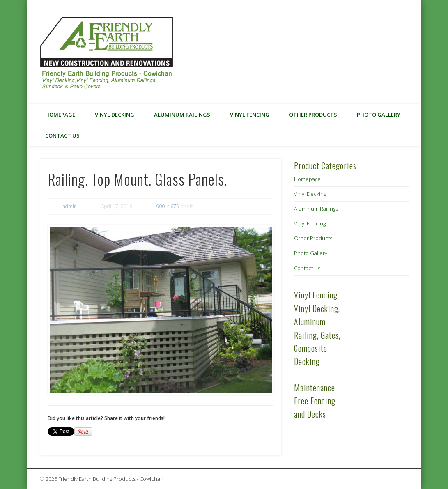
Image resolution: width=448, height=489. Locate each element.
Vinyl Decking (115, 115)
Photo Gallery (379, 115)
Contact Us (62, 135)
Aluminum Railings (182, 115)
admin (70, 206)
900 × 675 (168, 206)
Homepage (60, 115)
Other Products (313, 115)
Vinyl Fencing (250, 115)
